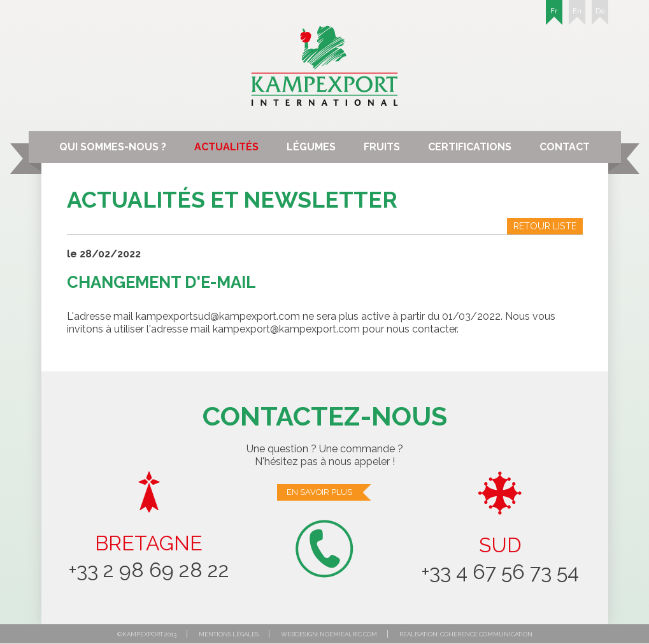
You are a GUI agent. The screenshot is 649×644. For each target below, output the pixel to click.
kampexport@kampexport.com (286, 329)
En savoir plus (330, 492)
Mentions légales (229, 634)
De (600, 16)
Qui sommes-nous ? (113, 147)
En (577, 16)
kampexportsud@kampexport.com (218, 316)
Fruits (382, 147)
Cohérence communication (486, 634)
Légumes (311, 147)
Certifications (470, 147)
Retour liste (545, 226)
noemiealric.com (348, 634)
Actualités (226, 147)
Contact (565, 147)
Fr (554, 16)
